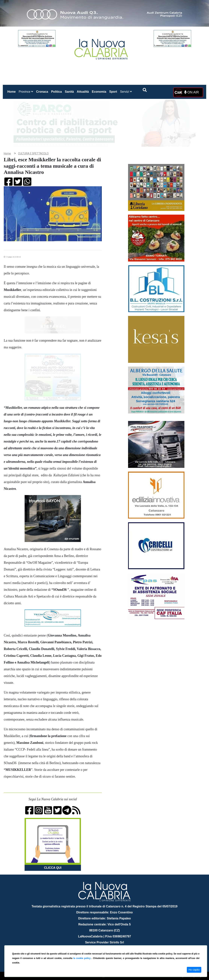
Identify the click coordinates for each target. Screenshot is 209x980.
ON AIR (192, 92)
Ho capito (194, 970)
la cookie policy (82, 958)
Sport (113, 92)
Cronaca (42, 92)
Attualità (83, 92)
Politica (56, 92)
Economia (99, 92)
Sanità (69, 92)
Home (12, 91)
